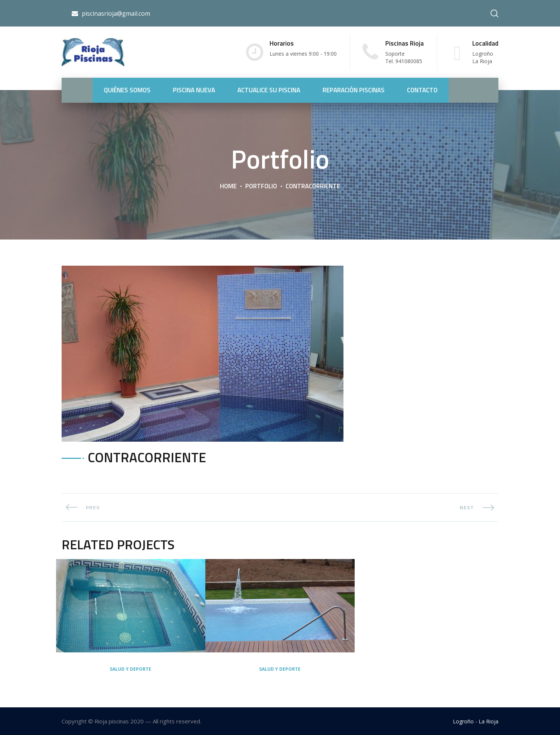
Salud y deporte (130, 669)
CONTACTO (422, 90)
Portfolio (261, 186)
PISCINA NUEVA (194, 90)
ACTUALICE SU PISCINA (269, 90)
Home (228, 186)
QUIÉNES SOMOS (127, 90)
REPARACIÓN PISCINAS (354, 90)
